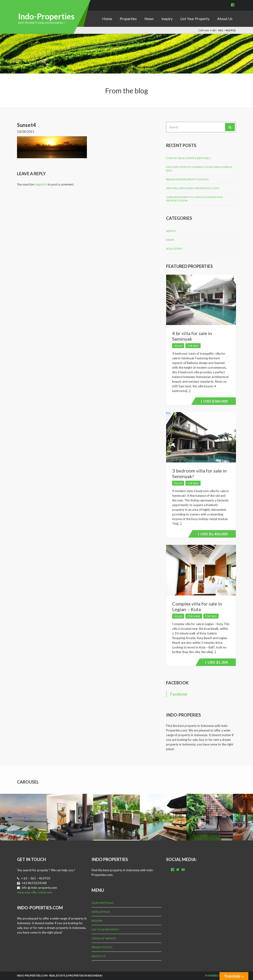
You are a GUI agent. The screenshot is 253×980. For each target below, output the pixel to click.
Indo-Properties (46, 16)
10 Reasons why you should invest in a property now (194, 199)
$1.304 (216, 663)
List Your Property (195, 19)
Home (107, 19)
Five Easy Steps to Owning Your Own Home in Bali (199, 169)
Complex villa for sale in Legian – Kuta (197, 606)
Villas (178, 346)
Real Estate (174, 249)
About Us (225, 19)
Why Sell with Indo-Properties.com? (193, 188)
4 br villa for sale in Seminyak (192, 336)
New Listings (101, 912)
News (149, 19)
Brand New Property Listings (187, 179)
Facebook (177, 683)
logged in (41, 184)
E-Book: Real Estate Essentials (188, 158)
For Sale (193, 346)
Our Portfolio (103, 903)
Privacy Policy (102, 947)
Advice (171, 231)
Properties (128, 19)
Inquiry (167, 19)
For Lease (194, 616)
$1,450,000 (213, 535)
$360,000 (214, 402)
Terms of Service (104, 938)
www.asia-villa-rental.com (35, 892)
